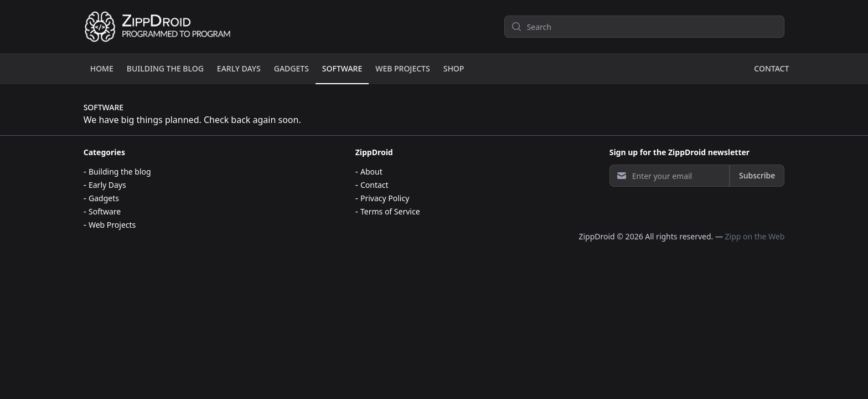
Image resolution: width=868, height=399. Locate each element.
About (371, 172)
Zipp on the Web (755, 236)
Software (105, 211)
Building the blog (120, 172)
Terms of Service (390, 211)
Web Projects (112, 225)
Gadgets (104, 198)
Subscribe (757, 175)
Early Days (107, 185)
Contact (374, 185)
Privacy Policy (385, 198)
